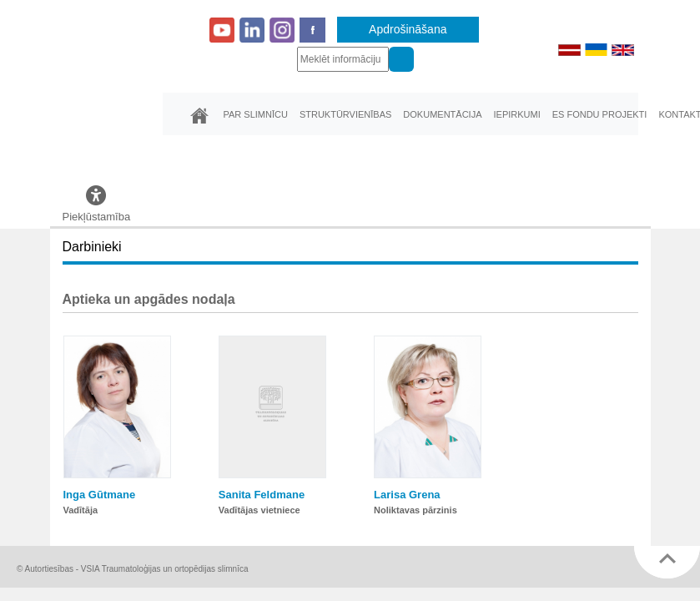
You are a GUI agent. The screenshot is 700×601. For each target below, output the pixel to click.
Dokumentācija (442, 114)
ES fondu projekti (600, 114)
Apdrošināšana (408, 29)
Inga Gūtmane (100, 495)
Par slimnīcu (256, 114)
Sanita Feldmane (262, 495)
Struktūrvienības (345, 114)
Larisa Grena (407, 495)
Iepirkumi (516, 114)
